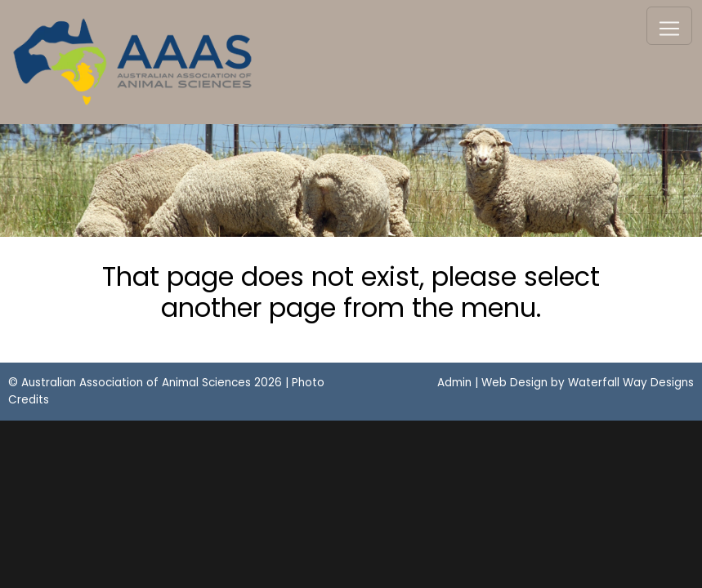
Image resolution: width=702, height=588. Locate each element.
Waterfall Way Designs (631, 383)
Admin (454, 383)
